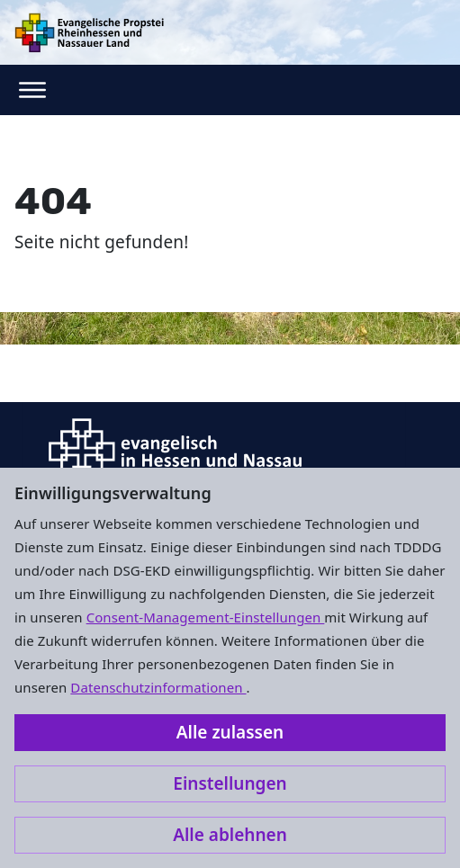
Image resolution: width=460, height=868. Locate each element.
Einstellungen (230, 783)
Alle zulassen (230, 732)
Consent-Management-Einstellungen (206, 617)
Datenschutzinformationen (158, 687)
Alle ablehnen (230, 835)
